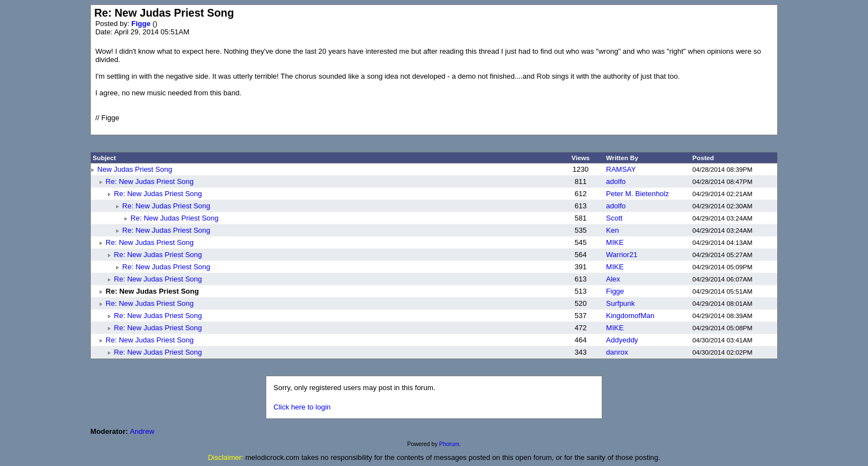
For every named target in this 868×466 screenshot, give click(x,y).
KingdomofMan (630, 316)
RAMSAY (621, 169)
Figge (142, 24)
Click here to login (302, 407)
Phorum (449, 444)
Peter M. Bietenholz (637, 194)
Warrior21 (622, 255)
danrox (617, 352)
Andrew (142, 431)
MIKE (615, 242)
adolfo (616, 181)
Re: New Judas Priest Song (150, 181)
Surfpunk (621, 303)
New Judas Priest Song (135, 169)
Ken (613, 230)
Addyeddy (622, 340)
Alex (613, 279)
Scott (614, 218)
